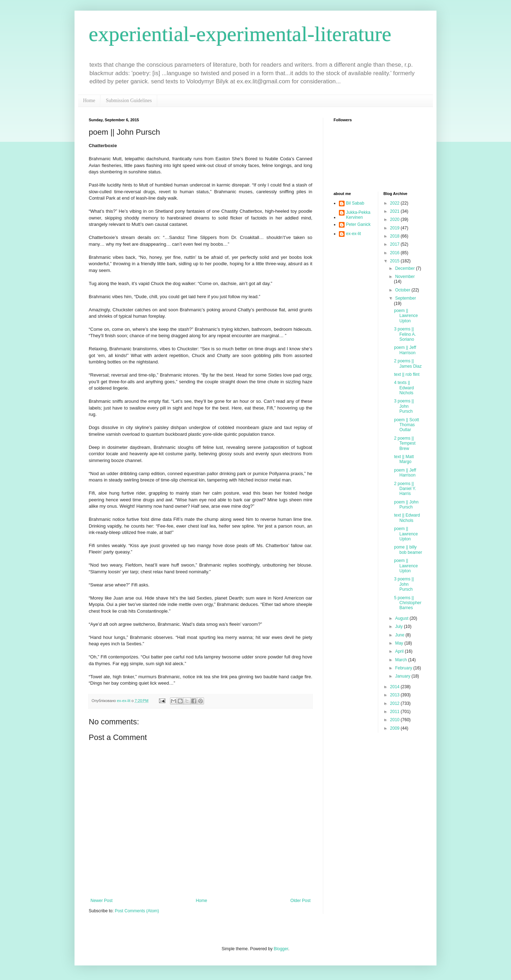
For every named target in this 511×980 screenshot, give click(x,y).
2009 (395, 728)
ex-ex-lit (353, 234)
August (402, 618)
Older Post (300, 901)
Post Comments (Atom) (137, 911)
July (399, 627)
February (404, 668)
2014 (395, 687)
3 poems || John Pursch (404, 406)
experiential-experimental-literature (240, 34)
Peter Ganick (358, 224)
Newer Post (101, 901)
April (400, 651)
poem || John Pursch (406, 505)
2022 (395, 203)
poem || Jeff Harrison (405, 350)
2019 (395, 228)
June (400, 635)
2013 (395, 695)
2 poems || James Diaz (408, 363)
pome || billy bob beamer (408, 550)
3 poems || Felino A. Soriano (405, 334)
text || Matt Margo (404, 459)
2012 (395, 703)
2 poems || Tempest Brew (405, 443)
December (405, 268)
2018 (395, 236)
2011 (395, 712)
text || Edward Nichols (407, 518)
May (400, 643)
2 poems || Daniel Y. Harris (405, 489)
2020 (395, 219)
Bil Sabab (355, 203)
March (402, 660)
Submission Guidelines (129, 101)
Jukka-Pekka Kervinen (358, 215)
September (405, 298)
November (405, 277)
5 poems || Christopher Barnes (408, 603)
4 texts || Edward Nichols (404, 388)
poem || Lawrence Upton (406, 316)
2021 (395, 211)
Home (89, 101)
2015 (395, 261)
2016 (395, 253)
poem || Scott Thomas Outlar (406, 425)
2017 (395, 244)
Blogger (281, 949)
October (403, 290)
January (403, 676)
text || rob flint (407, 374)
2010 (395, 720)
